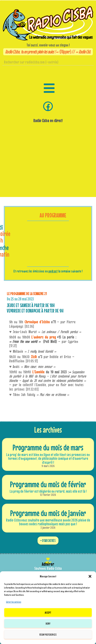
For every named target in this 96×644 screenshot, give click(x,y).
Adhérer (48, 564)
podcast (53, 271)
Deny (48, 623)
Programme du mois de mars (48, 447)
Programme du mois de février (48, 484)
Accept (48, 612)
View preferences (48, 634)
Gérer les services (14, 602)
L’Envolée (38, 372)
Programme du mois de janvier (48, 513)
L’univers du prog (44, 337)
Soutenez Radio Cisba (48, 568)
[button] (90, 576)
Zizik (34, 357)
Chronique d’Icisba (37, 322)
